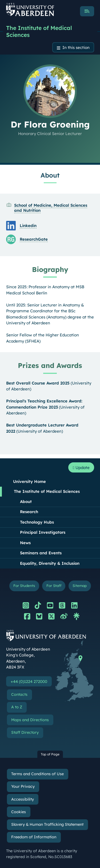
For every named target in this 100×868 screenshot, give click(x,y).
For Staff (54, 585)
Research (29, 512)
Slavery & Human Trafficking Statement (47, 824)
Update (81, 468)
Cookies (19, 812)
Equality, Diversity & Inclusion (50, 563)
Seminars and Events (41, 553)
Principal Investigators (43, 532)
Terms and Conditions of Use (37, 774)
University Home (29, 481)
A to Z (17, 707)
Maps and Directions (30, 720)
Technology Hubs (37, 522)
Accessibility (23, 799)
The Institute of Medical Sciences (39, 31)
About (26, 502)
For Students (24, 585)
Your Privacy (23, 786)
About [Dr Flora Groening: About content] (50, 175)
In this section (76, 47)
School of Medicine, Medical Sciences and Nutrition (51, 208)
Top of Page (50, 754)
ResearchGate (34, 239)
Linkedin (28, 226)
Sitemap (80, 585)
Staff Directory (25, 732)
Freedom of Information (34, 837)
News (25, 543)
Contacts (19, 694)
